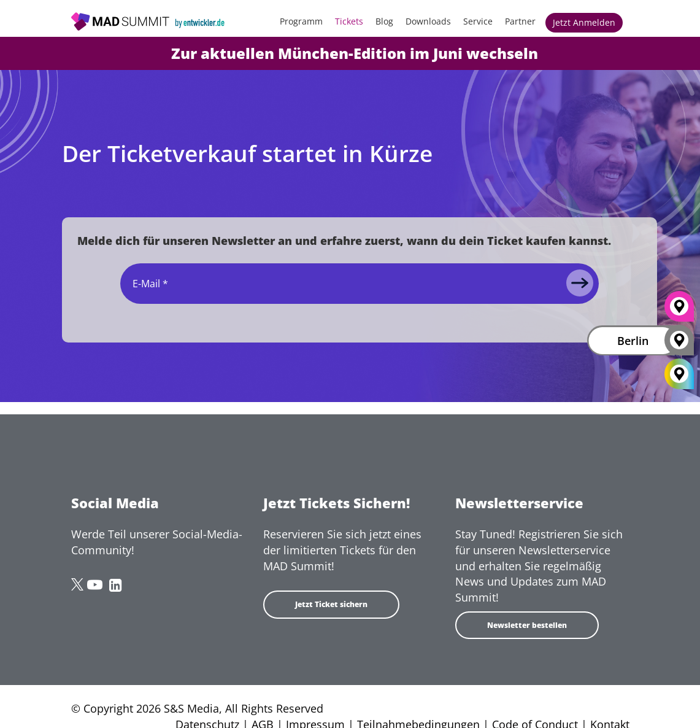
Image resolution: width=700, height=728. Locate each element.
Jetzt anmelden (584, 22)
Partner (520, 21)
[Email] (360, 284)
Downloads (428, 21)
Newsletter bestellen (527, 625)
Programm (301, 21)
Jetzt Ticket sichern (331, 604)
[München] (679, 311)
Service (478, 21)
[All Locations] (679, 374)
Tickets (349, 21)
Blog (384, 21)
